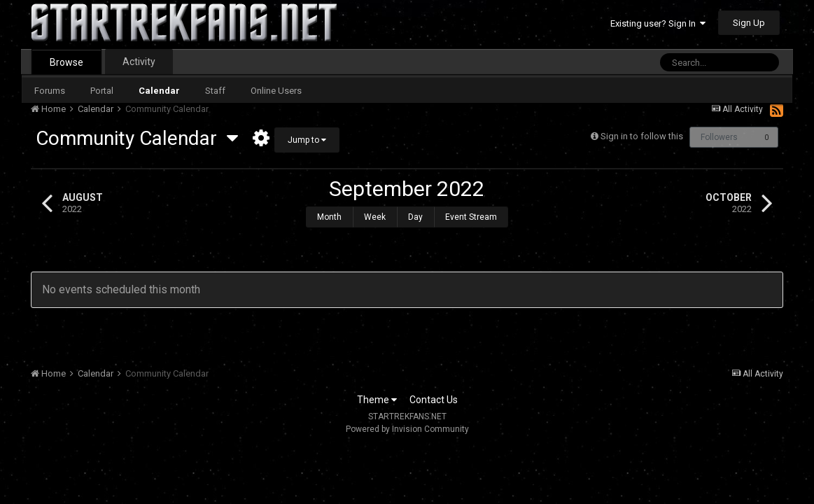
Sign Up (749, 23)
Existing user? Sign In (658, 23)
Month (329, 217)
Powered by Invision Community (407, 429)
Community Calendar (137, 138)
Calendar (159, 91)
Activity (139, 62)
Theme (377, 400)
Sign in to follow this (642, 136)
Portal (102, 91)
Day (415, 217)
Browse (66, 62)
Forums (50, 91)
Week (375, 217)
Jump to (307, 140)
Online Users (276, 91)
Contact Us (434, 400)
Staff (215, 91)
